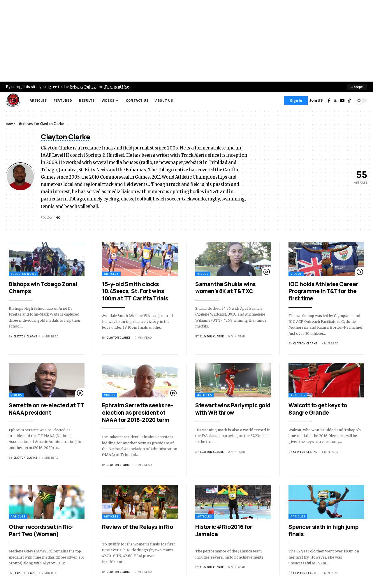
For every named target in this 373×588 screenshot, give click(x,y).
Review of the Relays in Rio (137, 527)
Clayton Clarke (25, 337)
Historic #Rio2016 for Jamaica (224, 531)
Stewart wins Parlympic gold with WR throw (233, 410)
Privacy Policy (83, 87)
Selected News (23, 274)
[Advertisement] (186, 41)
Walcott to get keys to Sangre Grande (318, 410)
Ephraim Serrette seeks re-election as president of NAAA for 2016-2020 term (138, 413)
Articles (111, 274)
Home (11, 124)
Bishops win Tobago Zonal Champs (43, 288)
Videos (203, 274)
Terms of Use (118, 87)
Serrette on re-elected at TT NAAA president (47, 410)
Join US (316, 100)
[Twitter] (335, 101)
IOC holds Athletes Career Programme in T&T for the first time (323, 292)
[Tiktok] (349, 101)
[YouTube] (342, 101)
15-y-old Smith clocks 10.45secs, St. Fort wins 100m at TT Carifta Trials (135, 292)
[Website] (59, 218)
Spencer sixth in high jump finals (324, 531)
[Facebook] (329, 101)
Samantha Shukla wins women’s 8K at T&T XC (225, 288)
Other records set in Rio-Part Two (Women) (41, 531)
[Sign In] (296, 101)
